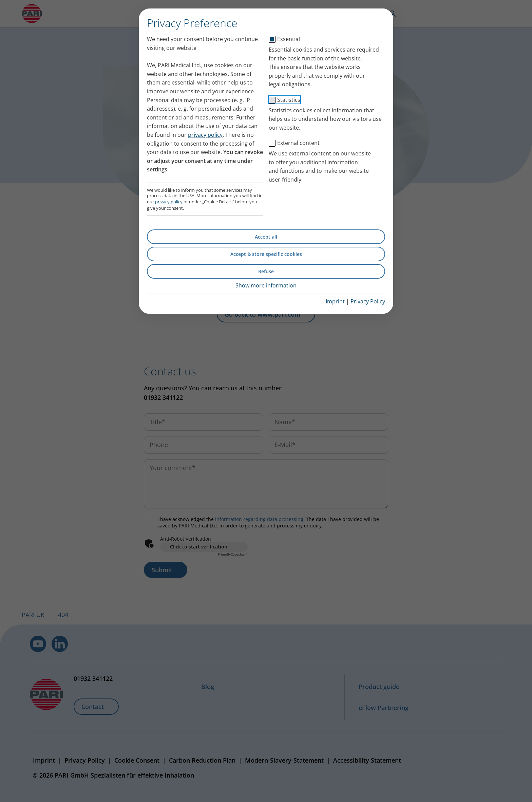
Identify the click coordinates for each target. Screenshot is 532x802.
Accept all (266, 237)
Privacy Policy (368, 301)
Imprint (335, 301)
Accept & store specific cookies (266, 254)
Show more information (266, 285)
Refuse (266, 271)
